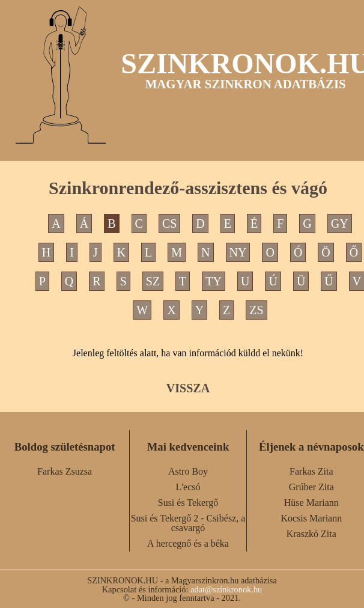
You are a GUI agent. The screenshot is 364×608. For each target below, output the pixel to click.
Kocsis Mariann (311, 518)
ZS (256, 310)
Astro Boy (188, 471)
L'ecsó (188, 487)
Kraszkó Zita (311, 534)
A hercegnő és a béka (188, 543)
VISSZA (188, 388)
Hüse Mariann (311, 503)
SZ (153, 281)
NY (238, 252)
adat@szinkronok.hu (226, 589)
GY (340, 223)
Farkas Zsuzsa (65, 471)
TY (214, 281)
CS (169, 223)
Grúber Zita (311, 487)
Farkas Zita (311, 471)
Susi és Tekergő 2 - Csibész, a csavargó (188, 523)
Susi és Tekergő (188, 503)
